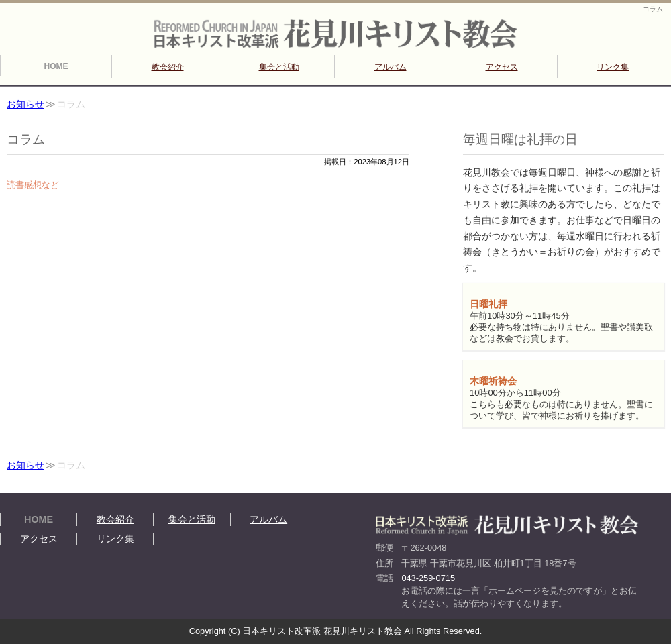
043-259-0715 (428, 578)
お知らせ (25, 104)
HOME (56, 66)
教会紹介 (168, 67)
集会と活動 (279, 67)
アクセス (502, 67)
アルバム (391, 67)
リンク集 (613, 67)
